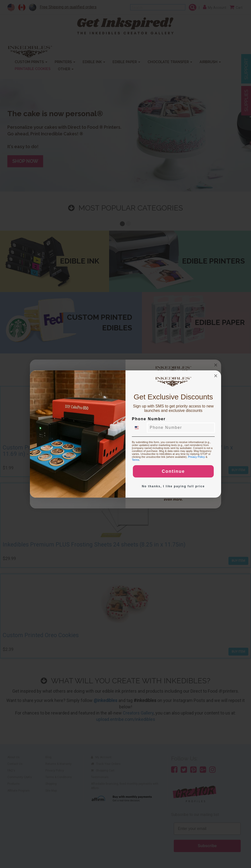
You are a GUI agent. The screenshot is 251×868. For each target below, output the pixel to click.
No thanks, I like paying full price (173, 486)
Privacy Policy (196, 457)
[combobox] (140, 428)
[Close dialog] (216, 376)
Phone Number (149, 419)
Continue (173, 471)
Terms (136, 460)
